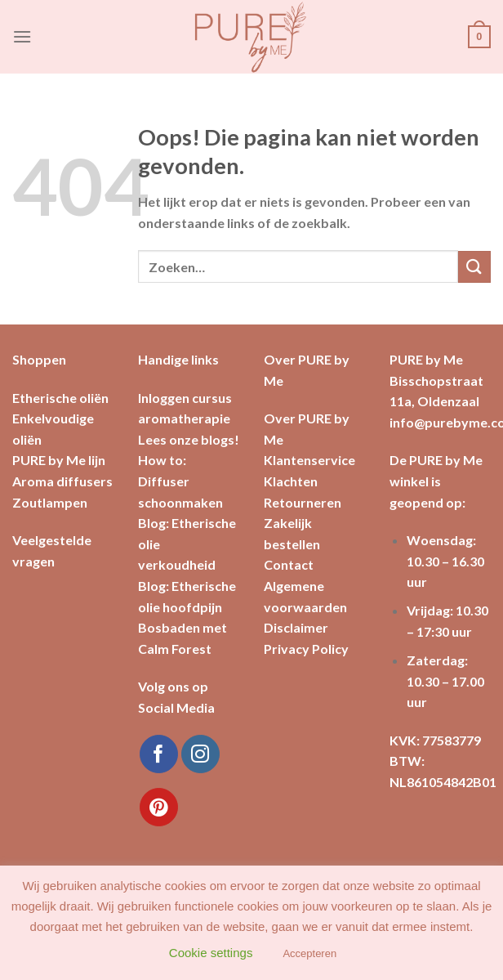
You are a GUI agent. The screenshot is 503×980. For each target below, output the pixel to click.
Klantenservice (309, 460)
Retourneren (303, 502)
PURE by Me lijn (59, 460)
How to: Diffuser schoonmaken (180, 481)
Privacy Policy (306, 649)
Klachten (291, 481)
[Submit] (474, 267)
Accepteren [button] (309, 953)
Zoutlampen (50, 502)
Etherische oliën (60, 398)
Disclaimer (296, 627)
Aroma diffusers (62, 481)
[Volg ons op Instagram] (200, 754)
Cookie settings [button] (211, 953)
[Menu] (22, 36)
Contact (289, 564)
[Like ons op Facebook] (159, 754)
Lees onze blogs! (189, 439)
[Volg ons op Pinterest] (159, 807)
